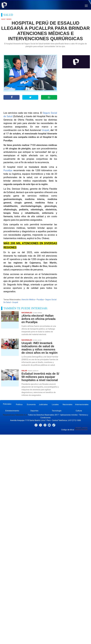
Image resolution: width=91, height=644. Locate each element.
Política (19, 404)
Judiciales (43, 404)
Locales (55, 404)
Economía (31, 404)
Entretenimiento (12, 411)
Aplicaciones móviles (69, 415)
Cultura (79, 411)
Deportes (34, 411)
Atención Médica (28, 300)
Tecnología (57, 411)
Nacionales (68, 404)
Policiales (7, 404)
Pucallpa (8, 170)
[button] (86, 6)
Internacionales (82, 404)
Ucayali (45, 130)
